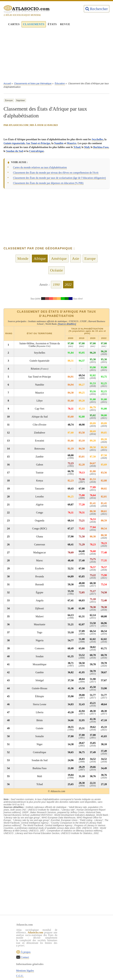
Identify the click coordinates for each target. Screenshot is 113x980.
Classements (34, 24)
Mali (87, 147)
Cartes (14, 24)
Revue (65, 24)
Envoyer (9, 100)
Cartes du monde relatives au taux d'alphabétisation (40, 167)
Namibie (59, 143)
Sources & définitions (81, 947)
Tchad (77, 147)
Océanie (57, 270)
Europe (90, 258)
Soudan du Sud (15, 151)
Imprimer (21, 100)
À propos (26, 952)
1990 (56, 285)
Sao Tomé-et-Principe (38, 143)
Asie (76, 258)
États (52, 24)
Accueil (7, 84)
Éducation (60, 84)
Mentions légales (78, 931)
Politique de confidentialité (84, 942)
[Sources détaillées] (67, 324)
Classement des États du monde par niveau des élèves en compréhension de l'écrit (56, 173)
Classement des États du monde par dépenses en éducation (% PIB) (48, 183)
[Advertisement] (57, 56)
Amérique (59, 258)
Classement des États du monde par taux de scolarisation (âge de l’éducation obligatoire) (59, 178)
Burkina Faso (101, 147)
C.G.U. (73, 936)
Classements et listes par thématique (33, 84)
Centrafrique (36, 151)
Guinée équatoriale (14, 143)
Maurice (72, 143)
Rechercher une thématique (84, 952)
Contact (25, 957)
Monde (23, 258)
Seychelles (97, 139)
